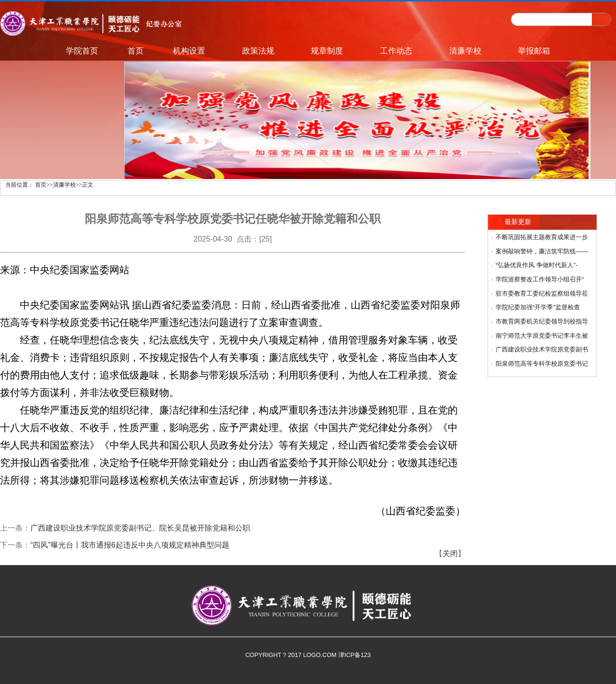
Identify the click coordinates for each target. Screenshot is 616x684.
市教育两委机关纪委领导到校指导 (542, 321)
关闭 (450, 553)
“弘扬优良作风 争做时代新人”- (537, 265)
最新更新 (518, 222)
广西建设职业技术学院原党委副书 (542, 349)
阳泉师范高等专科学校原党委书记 (542, 364)
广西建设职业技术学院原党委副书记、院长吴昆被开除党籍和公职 (140, 528)
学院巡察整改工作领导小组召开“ (540, 279)
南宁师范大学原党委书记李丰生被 (542, 336)
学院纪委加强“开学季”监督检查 (538, 307)
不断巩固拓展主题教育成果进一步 (542, 237)
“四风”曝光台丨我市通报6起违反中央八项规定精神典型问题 (130, 545)
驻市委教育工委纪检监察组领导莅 (542, 293)
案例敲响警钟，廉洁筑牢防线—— (542, 251)
